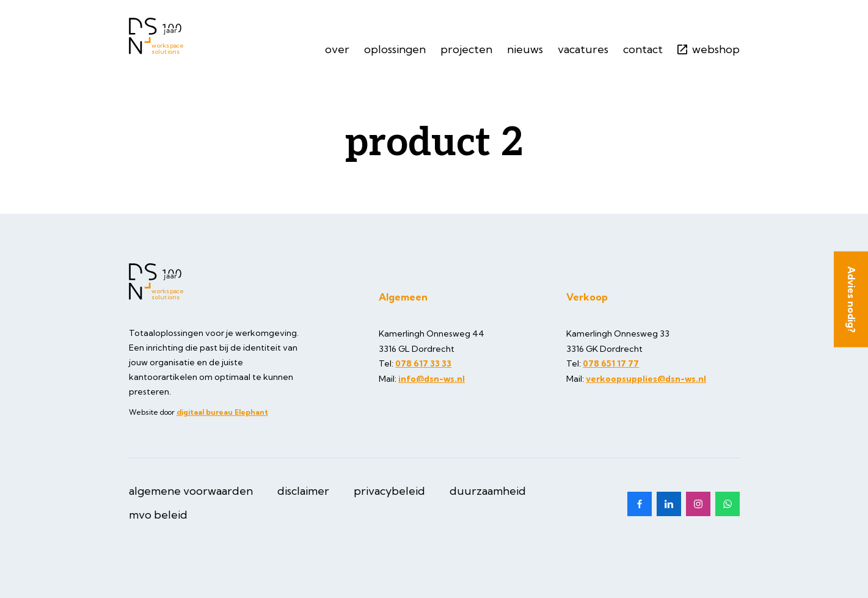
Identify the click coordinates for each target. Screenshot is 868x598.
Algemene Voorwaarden (191, 491)
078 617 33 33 (423, 363)
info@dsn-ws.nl (432, 379)
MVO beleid (158, 515)
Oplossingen (395, 49)
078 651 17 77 (611, 363)
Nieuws (525, 49)
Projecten (466, 49)
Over (337, 49)
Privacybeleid (389, 491)
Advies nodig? (852, 299)
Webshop (709, 49)
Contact (643, 49)
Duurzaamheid (488, 491)
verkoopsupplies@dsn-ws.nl (646, 379)
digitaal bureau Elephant (222, 412)
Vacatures (583, 49)
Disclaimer (303, 491)
